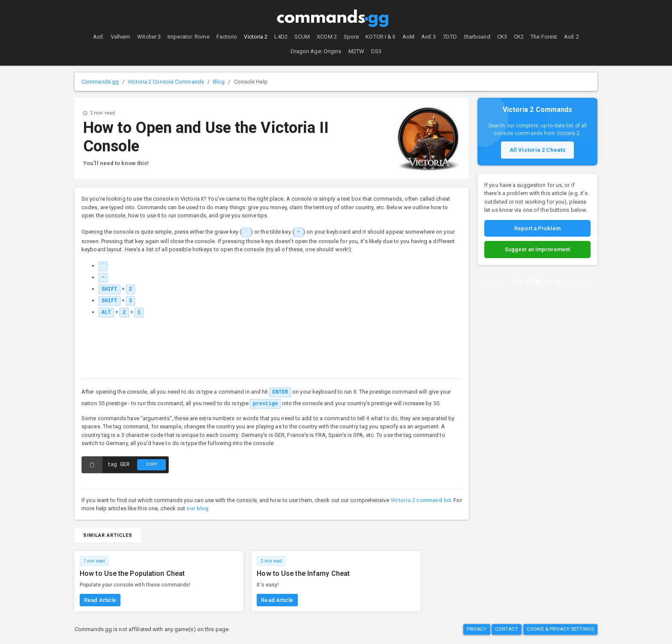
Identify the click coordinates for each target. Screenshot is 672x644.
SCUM (302, 37)
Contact (507, 629)
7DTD (450, 37)
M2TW (356, 51)
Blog (219, 82)
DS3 (376, 51)
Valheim (121, 37)
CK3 (502, 37)
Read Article (100, 600)
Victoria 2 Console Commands (166, 82)
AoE (98, 37)
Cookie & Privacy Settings (561, 629)
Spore (351, 37)
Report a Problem (537, 228)
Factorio (227, 37)
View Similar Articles (537, 282)
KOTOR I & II (380, 37)
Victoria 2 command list (421, 500)
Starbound (477, 37)
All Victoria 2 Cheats (537, 150)
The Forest (544, 37)
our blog (197, 508)
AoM (408, 37)
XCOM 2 (327, 37)
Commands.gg (100, 82)
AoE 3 (429, 37)
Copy (152, 464)
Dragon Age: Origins (316, 51)
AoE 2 (571, 37)
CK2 (519, 37)
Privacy (477, 629)
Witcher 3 (149, 37)
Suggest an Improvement (537, 249)
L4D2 (281, 37)
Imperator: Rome (189, 37)
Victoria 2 (256, 37)
